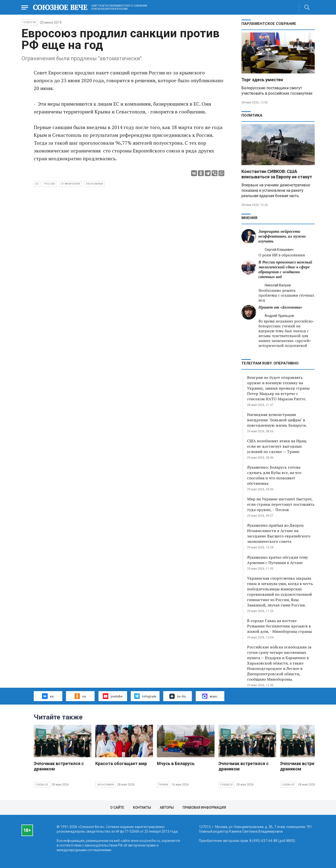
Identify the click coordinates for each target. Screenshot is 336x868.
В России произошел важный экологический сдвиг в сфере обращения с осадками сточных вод (285, 269)
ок (80, 696)
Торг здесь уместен (262, 80)
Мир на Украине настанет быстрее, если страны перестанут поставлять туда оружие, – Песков (281, 504)
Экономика (106, 785)
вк (48, 696)
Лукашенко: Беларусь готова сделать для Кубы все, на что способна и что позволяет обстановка (274, 475)
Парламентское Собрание (269, 24)
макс (210, 696)
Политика (252, 115)
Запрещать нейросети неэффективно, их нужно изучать (282, 236)
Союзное (42, 785)
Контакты (142, 807)
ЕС (37, 184)
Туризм (163, 785)
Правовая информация (204, 807)
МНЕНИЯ (249, 218)
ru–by (178, 696)
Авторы (167, 807)
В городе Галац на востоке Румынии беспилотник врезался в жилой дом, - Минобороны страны (279, 626)
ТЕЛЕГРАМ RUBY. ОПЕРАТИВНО (270, 363)
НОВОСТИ (29, 22)
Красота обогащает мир (121, 763)
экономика (94, 184)
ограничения (70, 184)
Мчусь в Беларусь (176, 763)
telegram (145, 696)
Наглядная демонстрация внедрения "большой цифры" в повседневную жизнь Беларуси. (277, 420)
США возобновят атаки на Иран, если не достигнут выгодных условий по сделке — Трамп (277, 446)
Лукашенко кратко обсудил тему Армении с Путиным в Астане (277, 560)
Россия (50, 184)
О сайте (117, 807)
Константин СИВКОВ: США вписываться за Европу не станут (277, 174)
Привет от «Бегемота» (281, 307)
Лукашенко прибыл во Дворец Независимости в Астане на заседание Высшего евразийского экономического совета (279, 533)
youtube (113, 696)
